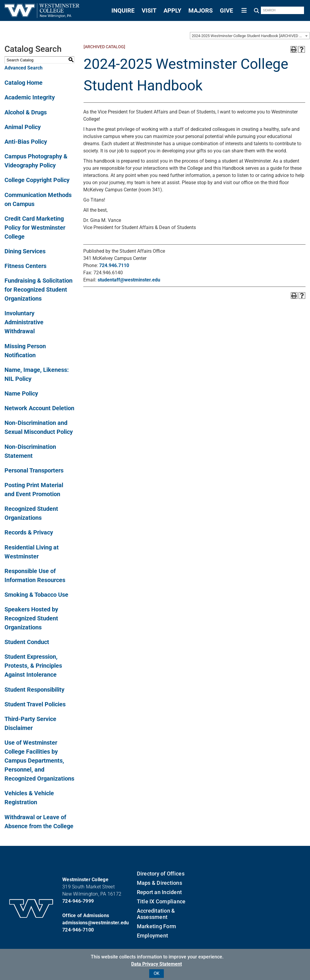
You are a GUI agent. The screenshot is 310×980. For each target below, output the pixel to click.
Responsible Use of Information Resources (35, 575)
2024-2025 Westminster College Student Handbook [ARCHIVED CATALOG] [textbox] (251, 36)
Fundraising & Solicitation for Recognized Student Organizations (38, 290)
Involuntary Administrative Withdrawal (24, 322)
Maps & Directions (159, 883)
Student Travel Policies (35, 704)
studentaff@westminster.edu (129, 280)
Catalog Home (24, 83)
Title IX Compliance (161, 901)
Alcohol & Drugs (26, 112)
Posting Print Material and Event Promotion (34, 490)
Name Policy (21, 393)
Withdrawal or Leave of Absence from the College (39, 822)
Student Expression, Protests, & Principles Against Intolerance (33, 666)
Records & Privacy (29, 532)
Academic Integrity (30, 97)
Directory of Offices (161, 874)
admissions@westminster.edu (96, 923)
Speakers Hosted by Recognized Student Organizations (31, 618)
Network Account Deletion (39, 408)
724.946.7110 (114, 265)
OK (156, 973)
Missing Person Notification (25, 351)
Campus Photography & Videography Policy (36, 161)
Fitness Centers (25, 266)
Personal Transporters (34, 470)
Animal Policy (23, 127)
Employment (153, 936)
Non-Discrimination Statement (30, 451)
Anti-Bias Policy (26, 142)
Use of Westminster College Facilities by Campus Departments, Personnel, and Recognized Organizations (39, 761)
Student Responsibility (34, 690)
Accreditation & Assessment (156, 914)
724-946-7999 (78, 901)
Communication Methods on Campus (38, 199)
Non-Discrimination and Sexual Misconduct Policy (39, 427)
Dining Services (25, 251)
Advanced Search (24, 68)
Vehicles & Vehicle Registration (29, 798)
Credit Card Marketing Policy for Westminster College (35, 228)
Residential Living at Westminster (32, 552)
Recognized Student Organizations (31, 513)
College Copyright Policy (37, 180)
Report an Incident (159, 892)
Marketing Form (157, 926)
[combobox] (250, 36)
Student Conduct (27, 642)
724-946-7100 (78, 930)
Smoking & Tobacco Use (36, 595)
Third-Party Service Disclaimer (30, 723)
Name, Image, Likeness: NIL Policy (37, 374)
